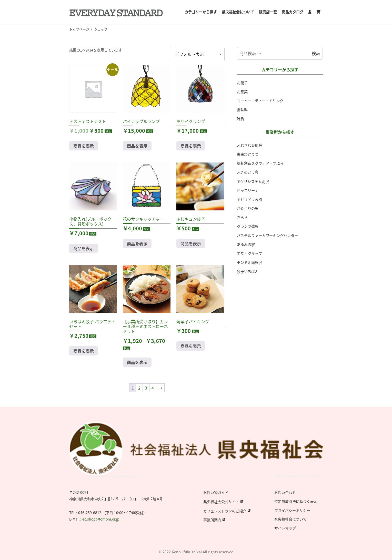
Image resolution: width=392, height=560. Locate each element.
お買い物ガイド (216, 492)
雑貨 (240, 119)
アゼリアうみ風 (249, 199)
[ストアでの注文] (197, 54)
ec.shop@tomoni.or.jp (101, 519)
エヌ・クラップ (249, 253)
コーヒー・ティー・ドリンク (260, 101)
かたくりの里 (248, 208)
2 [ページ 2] (139, 388)
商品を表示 (84, 146)
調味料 (242, 110)
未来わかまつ (248, 154)
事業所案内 (212, 520)
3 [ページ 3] (146, 388)
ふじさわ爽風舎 (249, 145)
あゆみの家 (246, 245)
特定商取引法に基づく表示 (296, 501)
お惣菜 (242, 92)
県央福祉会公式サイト (221, 502)
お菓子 (242, 83)
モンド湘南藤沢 (249, 262)
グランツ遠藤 (248, 226)
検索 (316, 53)
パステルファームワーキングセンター (267, 236)
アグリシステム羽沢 (253, 181)
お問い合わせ (285, 492)
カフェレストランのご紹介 (225, 511)
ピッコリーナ (248, 190)
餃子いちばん (248, 271)
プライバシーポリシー (292, 510)
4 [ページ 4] (153, 388)
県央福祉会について (290, 519)
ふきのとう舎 (248, 172)
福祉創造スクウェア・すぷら (260, 163)
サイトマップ (285, 528)
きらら (242, 217)
